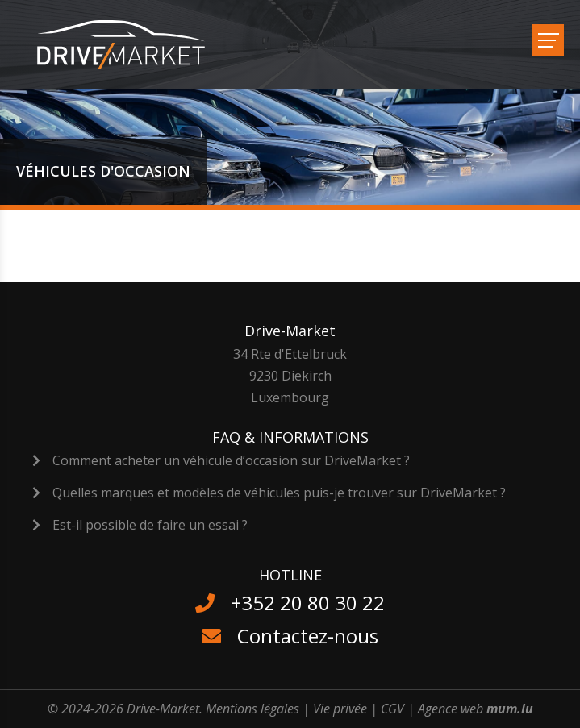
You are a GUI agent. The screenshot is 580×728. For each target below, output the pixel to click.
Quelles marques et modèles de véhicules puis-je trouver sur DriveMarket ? (279, 493)
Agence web (451, 709)
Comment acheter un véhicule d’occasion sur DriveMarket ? (231, 460)
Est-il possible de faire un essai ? (150, 525)
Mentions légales (252, 709)
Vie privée (340, 709)
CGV (392, 709)
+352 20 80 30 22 (308, 603)
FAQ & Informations (290, 437)
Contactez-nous (308, 636)
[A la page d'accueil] (131, 44)
